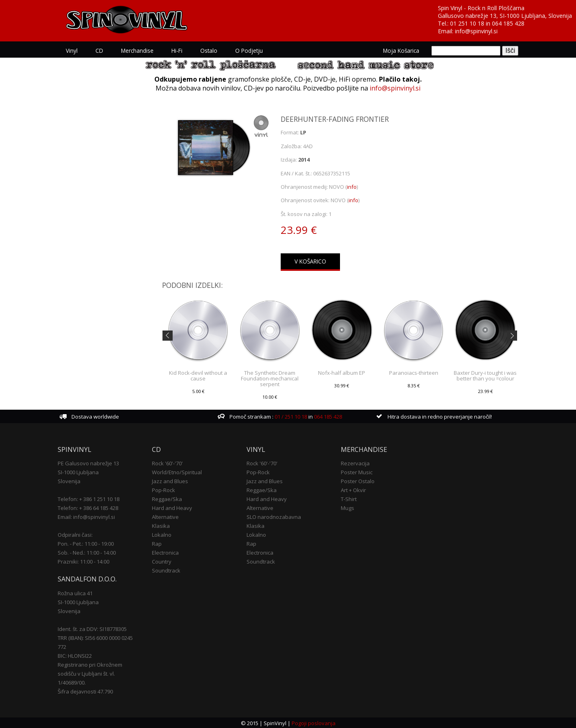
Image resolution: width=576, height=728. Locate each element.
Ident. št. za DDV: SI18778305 (92, 628)
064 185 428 (508, 23)
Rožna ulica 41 (75, 592)
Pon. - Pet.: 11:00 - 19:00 (86, 543)
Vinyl (72, 51)
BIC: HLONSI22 (75, 655)
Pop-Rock (163, 489)
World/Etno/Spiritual (177, 471)
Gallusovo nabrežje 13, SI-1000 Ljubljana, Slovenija (505, 16)
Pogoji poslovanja (313, 722)
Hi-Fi (177, 51)
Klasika (161, 525)
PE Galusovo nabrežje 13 (88, 462)
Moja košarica (401, 51)
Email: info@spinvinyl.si (86, 516)
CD (99, 51)
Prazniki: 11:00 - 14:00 (83, 561)
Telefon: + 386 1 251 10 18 (89, 498)
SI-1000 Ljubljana (78, 471)
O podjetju (249, 51)
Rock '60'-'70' (167, 462)
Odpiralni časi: (75, 534)
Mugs (348, 507)
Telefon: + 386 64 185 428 (88, 507)
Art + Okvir (353, 489)
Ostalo (209, 51)
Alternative (165, 516)
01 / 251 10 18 (290, 416)
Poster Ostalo (358, 480)
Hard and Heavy (172, 507)
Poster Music (357, 471)
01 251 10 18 (467, 23)
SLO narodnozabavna (274, 516)
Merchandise (137, 51)
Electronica (165, 552)
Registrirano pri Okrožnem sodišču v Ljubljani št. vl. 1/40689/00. (90, 673)
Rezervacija (355, 462)
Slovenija (69, 480)
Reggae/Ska (167, 498)
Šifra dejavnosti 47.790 (85, 691)
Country (162, 561)
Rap (157, 543)
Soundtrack (166, 570)
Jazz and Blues (170, 480)
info (352, 187)
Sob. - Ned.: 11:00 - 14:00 (87, 552)
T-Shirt (349, 498)
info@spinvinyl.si (476, 31)
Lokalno (162, 534)
